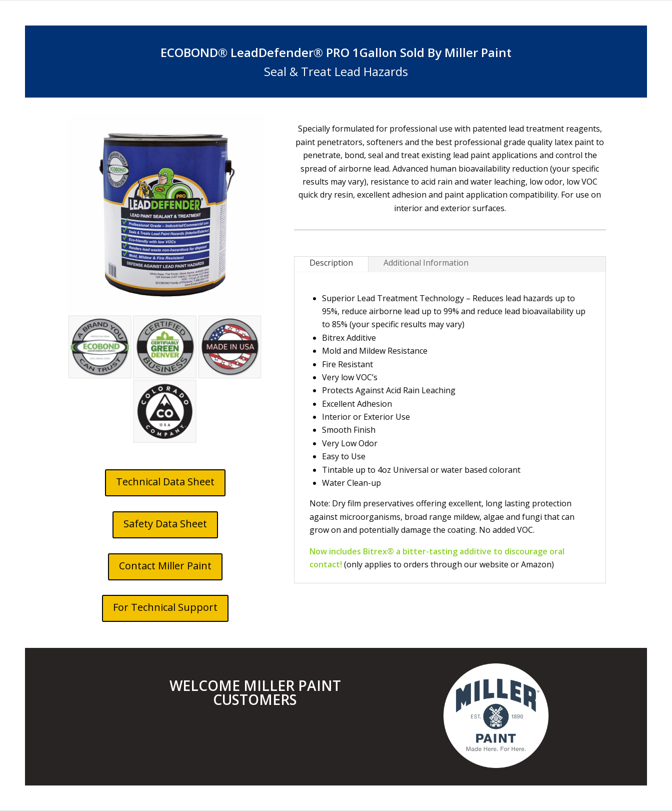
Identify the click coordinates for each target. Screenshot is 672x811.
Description (331, 263)
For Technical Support (165, 607)
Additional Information (426, 263)
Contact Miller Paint (165, 566)
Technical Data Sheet (165, 482)
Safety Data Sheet (165, 524)
